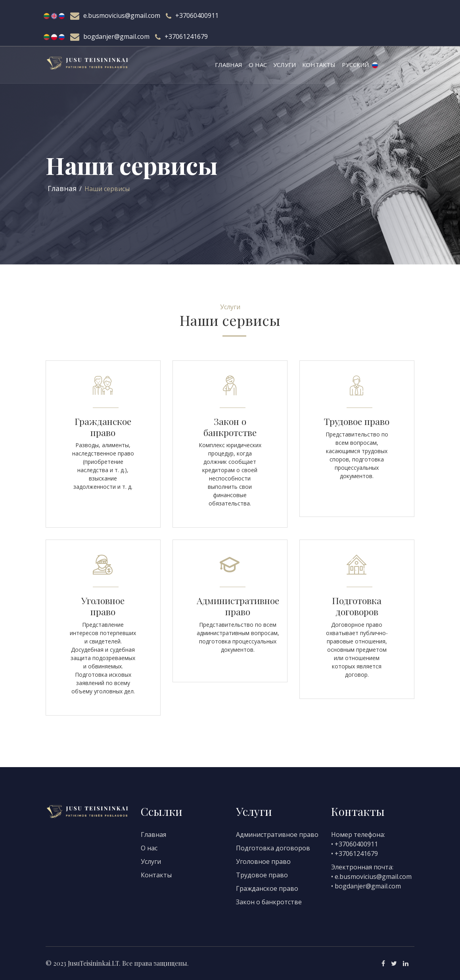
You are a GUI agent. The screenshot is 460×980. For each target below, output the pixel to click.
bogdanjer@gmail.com (116, 36)
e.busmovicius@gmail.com (122, 15)
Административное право (277, 835)
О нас (258, 65)
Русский (360, 65)
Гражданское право (267, 888)
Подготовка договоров (273, 848)
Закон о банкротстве (269, 902)
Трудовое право (262, 875)
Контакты (319, 65)
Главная (229, 65)
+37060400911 (197, 15)
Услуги (285, 65)
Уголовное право (263, 861)
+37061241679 (186, 36)
